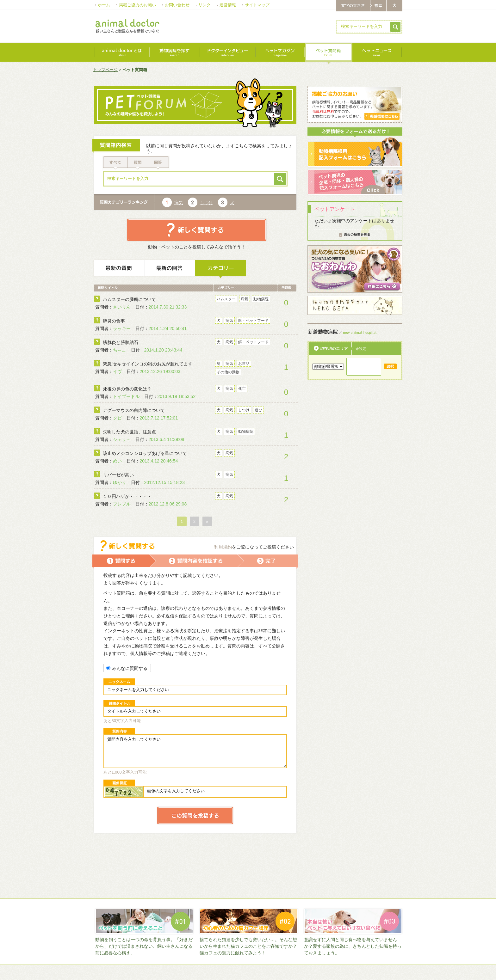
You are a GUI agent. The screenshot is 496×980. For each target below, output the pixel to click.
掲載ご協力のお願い (137, 5)
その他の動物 (228, 372)
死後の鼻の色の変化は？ (127, 389)
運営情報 (228, 5)
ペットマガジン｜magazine (280, 54)
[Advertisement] (253, 27)
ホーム (104, 5)
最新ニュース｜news (377, 54)
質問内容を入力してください (195, 751)
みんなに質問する (127, 668)
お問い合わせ (177, 5)
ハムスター (226, 299)
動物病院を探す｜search (174, 54)
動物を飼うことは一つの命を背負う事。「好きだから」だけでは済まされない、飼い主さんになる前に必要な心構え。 (144, 946)
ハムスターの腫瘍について (129, 299)
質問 (138, 163)
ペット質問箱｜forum (328, 54)
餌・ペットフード (253, 321)
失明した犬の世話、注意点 (129, 432)
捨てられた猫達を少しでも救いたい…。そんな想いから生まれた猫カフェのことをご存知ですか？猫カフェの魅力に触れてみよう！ (248, 946)
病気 (179, 203)
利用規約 (223, 547)
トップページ (105, 70)
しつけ (207, 203)
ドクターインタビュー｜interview (227, 54)
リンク (205, 5)
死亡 (242, 389)
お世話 (244, 364)
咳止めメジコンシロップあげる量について (145, 453)
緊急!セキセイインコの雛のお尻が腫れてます (148, 364)
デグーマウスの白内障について (134, 410)
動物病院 (261, 299)
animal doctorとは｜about (122, 54)
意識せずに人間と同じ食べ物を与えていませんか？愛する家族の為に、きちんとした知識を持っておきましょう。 (353, 946)
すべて (115, 163)
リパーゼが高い (118, 475)
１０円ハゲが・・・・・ (127, 496)
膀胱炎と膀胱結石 (121, 342)
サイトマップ (257, 5)
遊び (258, 410)
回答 (159, 163)
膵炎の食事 (114, 321)
